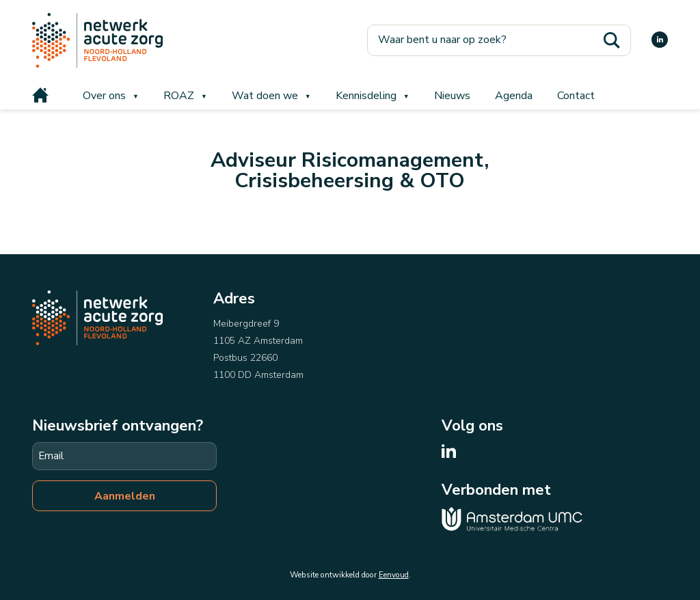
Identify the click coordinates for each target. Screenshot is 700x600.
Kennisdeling (366, 96)
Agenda (514, 96)
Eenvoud (394, 575)
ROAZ (179, 96)
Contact (576, 96)
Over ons (104, 96)
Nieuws (452, 96)
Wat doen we (265, 96)
